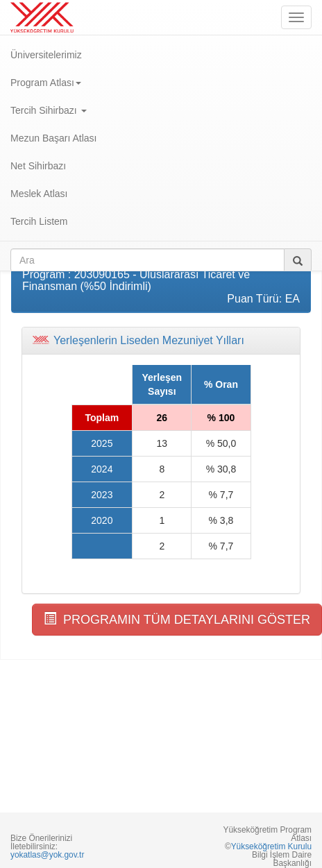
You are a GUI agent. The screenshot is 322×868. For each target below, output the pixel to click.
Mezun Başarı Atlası (54, 138)
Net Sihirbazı (38, 166)
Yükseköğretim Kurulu (271, 846)
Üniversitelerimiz (46, 55)
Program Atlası (46, 83)
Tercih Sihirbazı (49, 110)
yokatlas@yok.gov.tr (47, 855)
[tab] (161, 341)
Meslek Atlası (39, 194)
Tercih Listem (39, 221)
